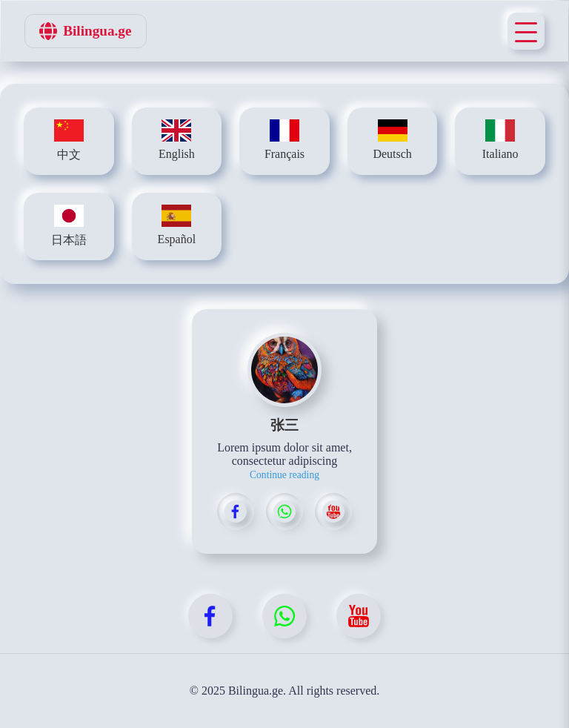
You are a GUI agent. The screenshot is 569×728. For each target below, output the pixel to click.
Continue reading (284, 475)
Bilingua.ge (85, 31)
